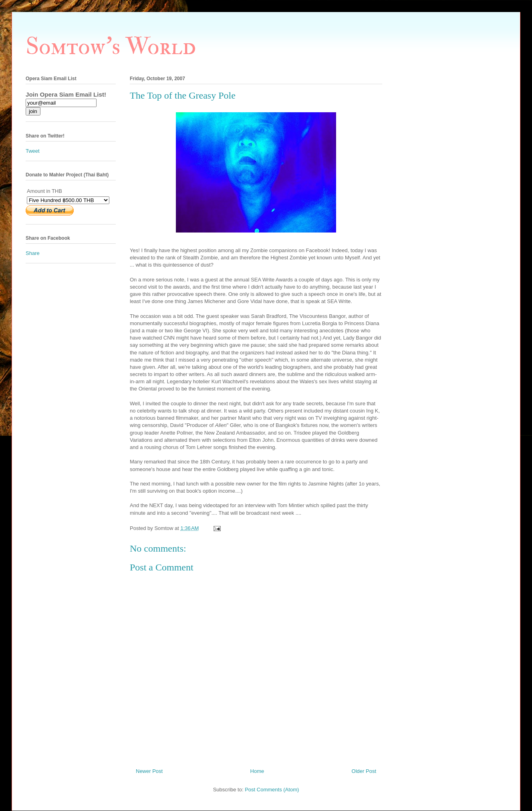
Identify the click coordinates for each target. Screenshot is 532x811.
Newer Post (149, 771)
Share (33, 253)
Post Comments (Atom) (272, 790)
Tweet (33, 151)
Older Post (364, 771)
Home (257, 771)
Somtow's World (111, 47)
